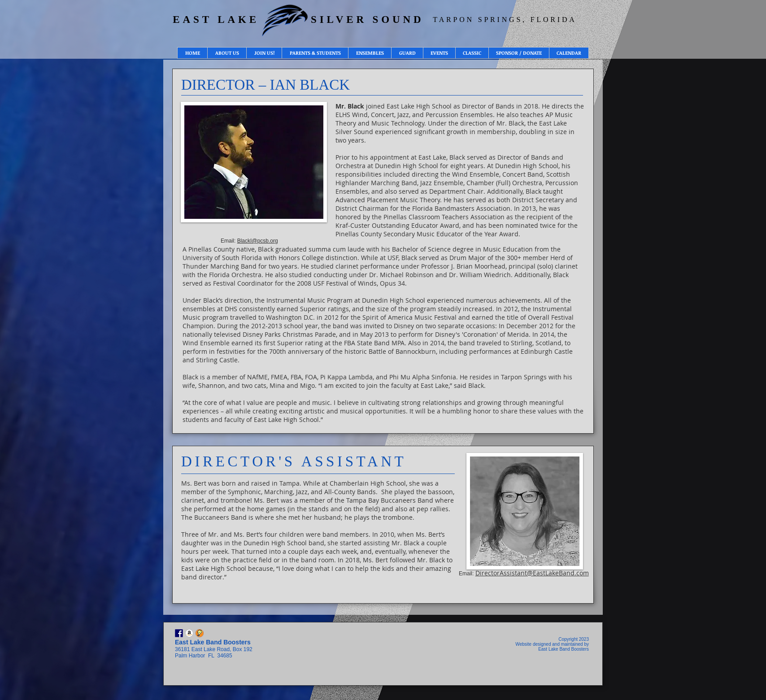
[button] (227, 53)
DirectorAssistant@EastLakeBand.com (532, 573)
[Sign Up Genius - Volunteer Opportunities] (200, 633)
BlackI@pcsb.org (258, 241)
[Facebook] (179, 633)
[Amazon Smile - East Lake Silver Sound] (189, 633)
